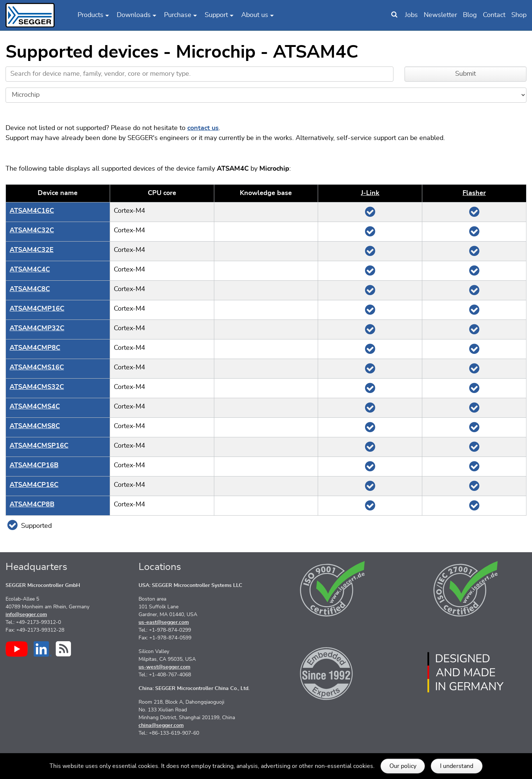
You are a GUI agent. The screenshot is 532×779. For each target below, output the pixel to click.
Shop (519, 15)
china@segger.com (161, 725)
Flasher (474, 193)
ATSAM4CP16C (34, 485)
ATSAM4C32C (32, 230)
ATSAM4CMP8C (35, 348)
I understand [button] (457, 766)
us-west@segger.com (164, 667)
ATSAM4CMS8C (35, 426)
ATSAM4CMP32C (37, 328)
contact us (203, 128)
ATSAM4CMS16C (37, 368)
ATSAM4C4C (30, 270)
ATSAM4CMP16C (37, 309)
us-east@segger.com (164, 622)
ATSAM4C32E (32, 250)
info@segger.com (26, 615)
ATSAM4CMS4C (35, 407)
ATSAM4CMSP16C (39, 446)
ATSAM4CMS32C (37, 387)
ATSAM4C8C (30, 289)
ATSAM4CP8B (32, 505)
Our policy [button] (403, 766)
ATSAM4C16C (32, 211)
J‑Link (370, 193)
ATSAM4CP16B (34, 465)
